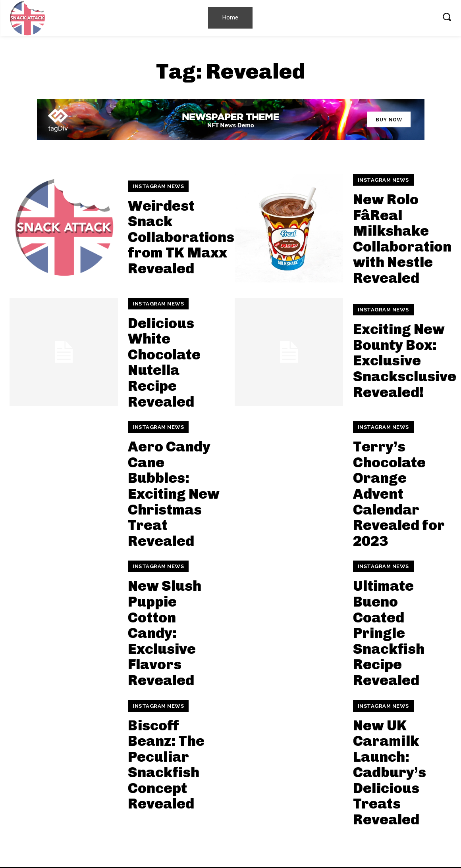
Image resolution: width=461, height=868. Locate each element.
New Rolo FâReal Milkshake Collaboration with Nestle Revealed (402, 239)
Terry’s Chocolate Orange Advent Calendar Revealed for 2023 (399, 494)
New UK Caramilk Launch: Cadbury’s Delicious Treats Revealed (390, 773)
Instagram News (158, 186)
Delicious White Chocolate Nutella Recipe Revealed (164, 362)
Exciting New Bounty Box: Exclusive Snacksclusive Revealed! (405, 360)
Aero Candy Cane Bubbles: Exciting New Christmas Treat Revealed (174, 494)
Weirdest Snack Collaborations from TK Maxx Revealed (181, 237)
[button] (447, 17)
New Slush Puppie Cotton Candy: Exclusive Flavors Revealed (165, 633)
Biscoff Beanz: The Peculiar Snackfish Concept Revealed (166, 765)
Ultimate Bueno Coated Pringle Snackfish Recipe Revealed (389, 633)
